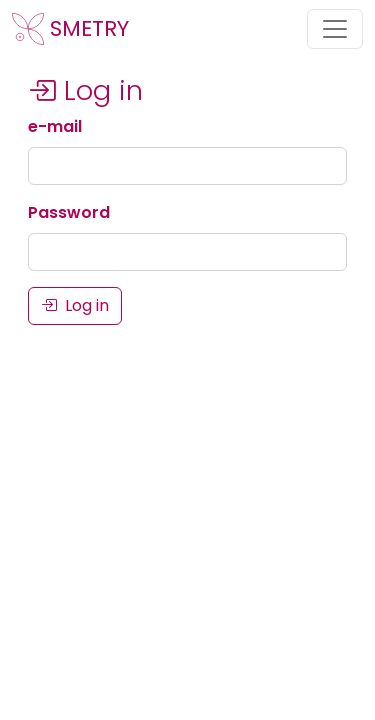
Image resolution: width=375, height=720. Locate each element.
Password (69, 212)
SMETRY (70, 29)
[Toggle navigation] (335, 29)
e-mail (55, 126)
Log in (75, 305)
